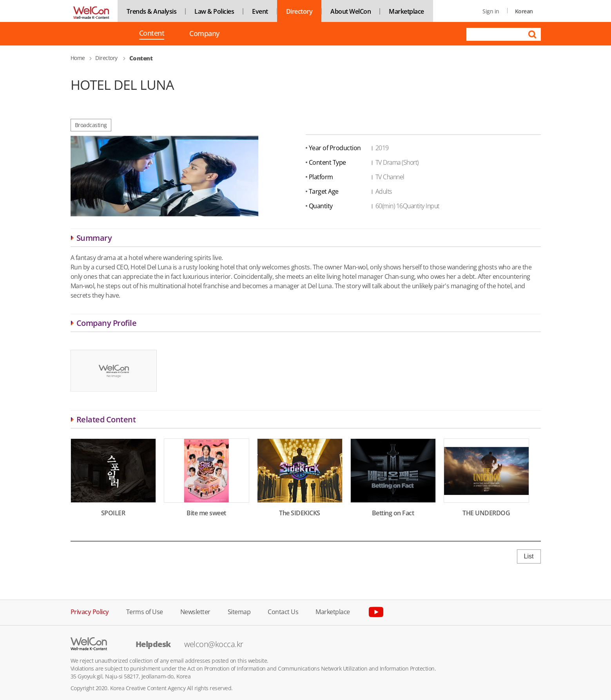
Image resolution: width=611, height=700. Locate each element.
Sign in (491, 11)
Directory (299, 11)
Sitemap (239, 611)
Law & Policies (214, 11)
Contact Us (283, 611)
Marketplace (406, 11)
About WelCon (351, 11)
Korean (524, 11)
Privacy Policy (90, 611)
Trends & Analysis (152, 11)
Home (78, 58)
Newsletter (195, 611)
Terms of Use (145, 611)
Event (260, 11)
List (529, 556)
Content (152, 34)
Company (204, 34)
